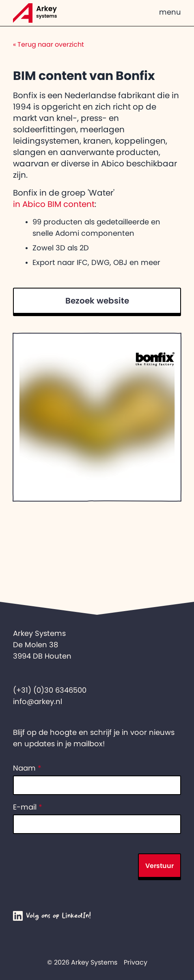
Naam (27, 768)
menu (170, 12)
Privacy (136, 962)
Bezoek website (97, 301)
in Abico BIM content (54, 204)
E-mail (28, 807)
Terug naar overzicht (48, 44)
